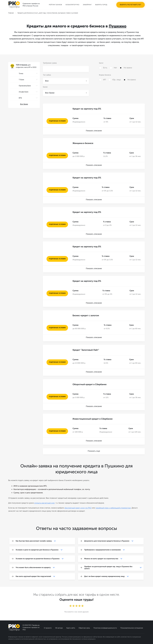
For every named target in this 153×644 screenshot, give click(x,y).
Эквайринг (87, 5)
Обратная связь (84, 628)
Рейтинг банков (55, 5)
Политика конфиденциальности (105, 628)
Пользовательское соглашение (132, 628)
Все (47, 81)
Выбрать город (101, 5)
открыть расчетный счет (44, 503)
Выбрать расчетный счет (131, 5)
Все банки (24, 104)
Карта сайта (71, 628)
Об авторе (59, 628)
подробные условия (57, 121)
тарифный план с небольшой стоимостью (113, 508)
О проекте (48, 628)
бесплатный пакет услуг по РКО (78, 508)
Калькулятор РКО (72, 5)
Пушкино (117, 26)
